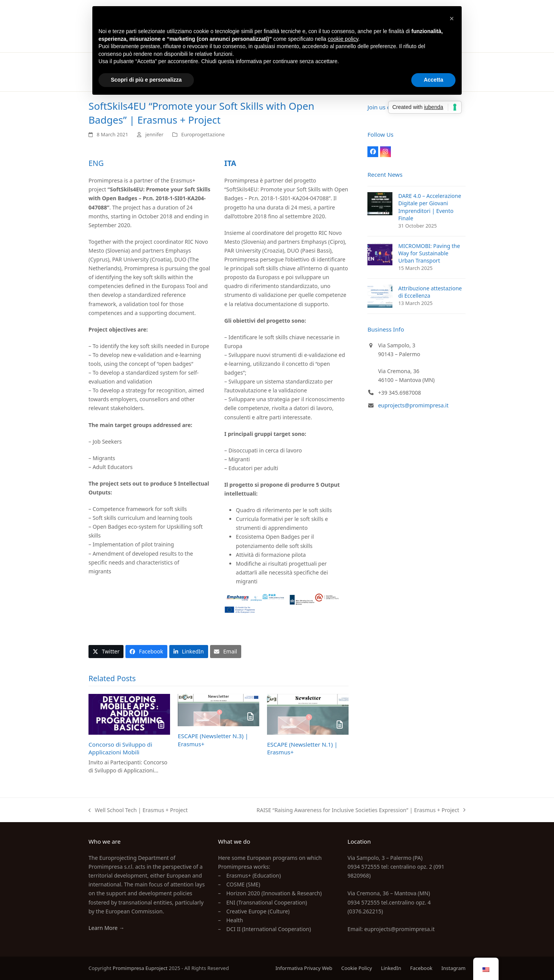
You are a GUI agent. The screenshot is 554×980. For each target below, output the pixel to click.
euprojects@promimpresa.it (413, 405)
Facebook (421, 968)
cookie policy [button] (343, 39)
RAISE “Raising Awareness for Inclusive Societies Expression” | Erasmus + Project (361, 810)
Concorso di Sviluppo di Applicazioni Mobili (120, 748)
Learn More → (106, 928)
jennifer (154, 134)
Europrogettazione (203, 134)
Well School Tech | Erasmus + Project (138, 810)
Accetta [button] (433, 80)
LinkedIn (391, 968)
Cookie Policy (357, 968)
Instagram (453, 968)
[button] (106, 652)
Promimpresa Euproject (140, 968)
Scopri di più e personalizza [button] (146, 80)
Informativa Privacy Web (304, 968)
